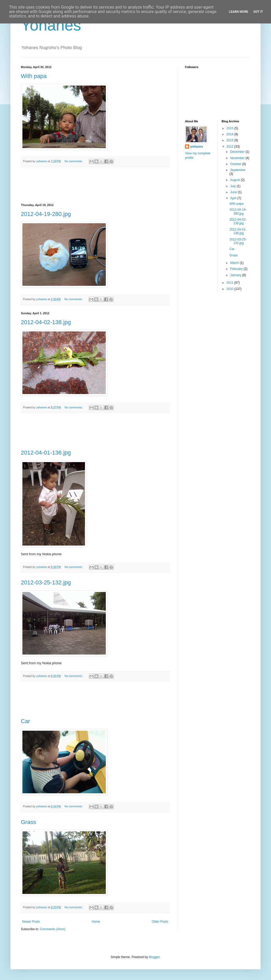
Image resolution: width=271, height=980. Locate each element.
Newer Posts (31, 922)
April (234, 198)
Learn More (239, 12)
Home (96, 922)
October (236, 164)
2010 (230, 289)
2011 (230, 283)
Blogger (154, 957)
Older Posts (160, 922)
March (235, 263)
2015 (230, 128)
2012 (230, 147)
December (238, 152)
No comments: (74, 161)
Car (25, 721)
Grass (29, 822)
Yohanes (51, 25)
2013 (230, 140)
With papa (34, 76)
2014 (230, 134)
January (236, 275)
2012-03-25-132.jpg (46, 582)
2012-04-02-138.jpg (46, 322)
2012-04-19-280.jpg (46, 214)
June (234, 192)
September (238, 170)
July (233, 186)
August (235, 180)
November (238, 158)
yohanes (197, 147)
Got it (258, 12)
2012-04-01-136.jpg (46, 453)
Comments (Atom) (53, 929)
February (237, 269)
